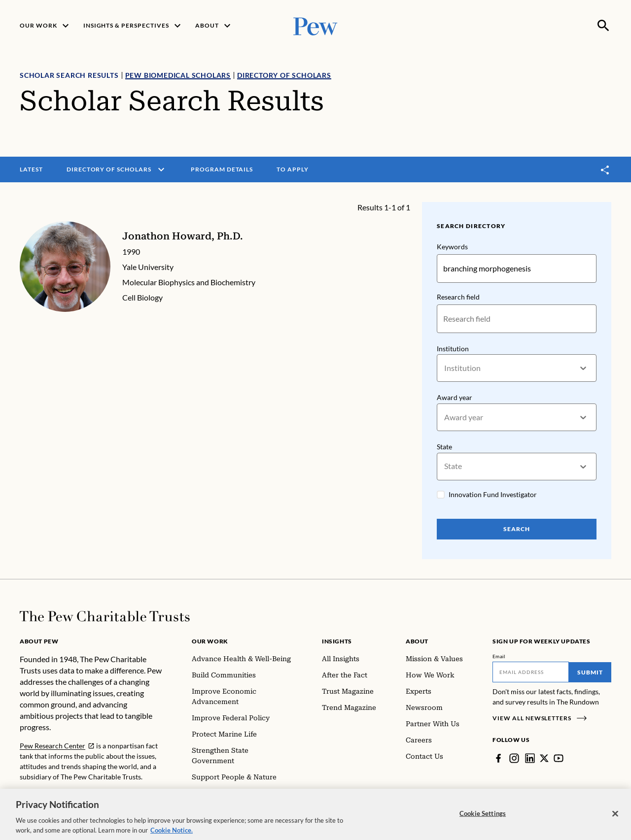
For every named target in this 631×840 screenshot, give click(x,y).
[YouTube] (559, 758)
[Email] (531, 672)
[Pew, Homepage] (315, 25)
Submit (590, 672)
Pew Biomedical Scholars (178, 75)
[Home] (105, 616)
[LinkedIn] (530, 758)
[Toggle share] (605, 170)
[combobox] (445, 368)
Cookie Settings (483, 818)
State (444, 447)
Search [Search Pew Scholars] (517, 529)
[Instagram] (514, 758)
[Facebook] (498, 758)
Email (499, 656)
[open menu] (161, 169)
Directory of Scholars (284, 75)
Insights (337, 641)
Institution (453, 349)
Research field (458, 297)
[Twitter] (544, 758)
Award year (455, 398)
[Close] (615, 818)
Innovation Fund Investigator (493, 494)
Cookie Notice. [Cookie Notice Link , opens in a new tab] (172, 835)
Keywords (452, 247)
